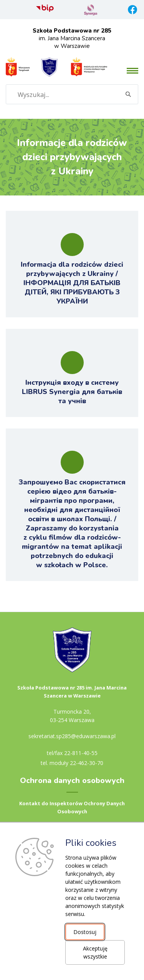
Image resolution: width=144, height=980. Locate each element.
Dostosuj (85, 932)
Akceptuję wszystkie (95, 952)
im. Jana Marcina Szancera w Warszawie (72, 38)
